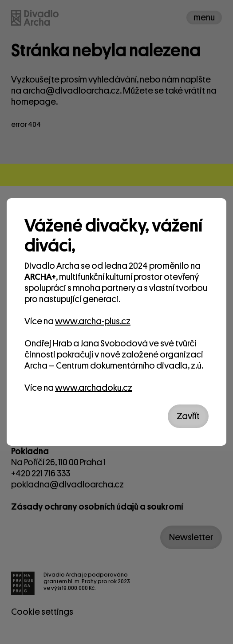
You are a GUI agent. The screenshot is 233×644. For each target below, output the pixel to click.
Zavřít (188, 416)
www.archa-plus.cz (93, 321)
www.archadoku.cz (94, 388)
